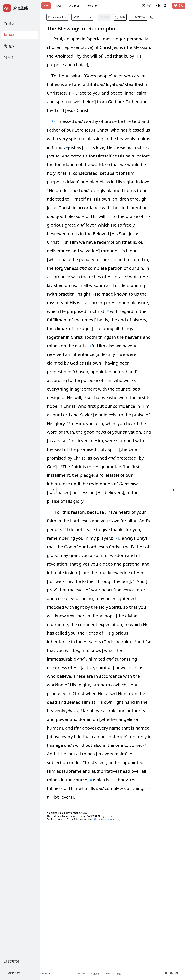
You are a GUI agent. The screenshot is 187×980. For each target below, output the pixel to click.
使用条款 (113, 974)
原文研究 (74, 6)
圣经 (46, 6)
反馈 (125, 973)
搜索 (59, 6)
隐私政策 (98, 973)
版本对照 (149, 17)
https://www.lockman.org (128, 949)
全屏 (131, 17)
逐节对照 (92, 6)
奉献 (179, 6)
